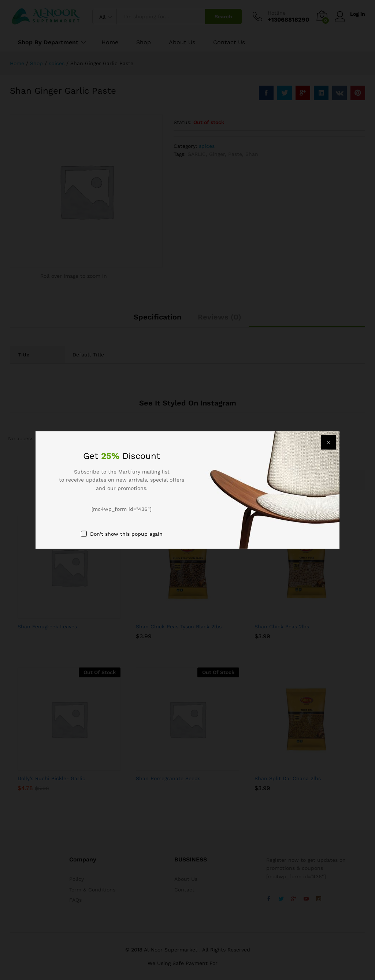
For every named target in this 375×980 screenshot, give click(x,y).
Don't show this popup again (126, 534)
